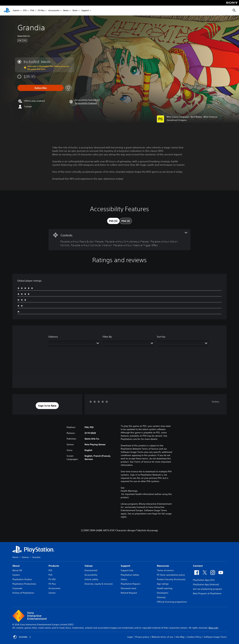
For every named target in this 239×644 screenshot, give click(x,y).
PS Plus (41, 11)
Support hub (127, 570)
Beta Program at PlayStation (207, 593)
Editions (53, 337)
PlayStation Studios (22, 579)
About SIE (17, 570)
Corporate (17, 588)
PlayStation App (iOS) (204, 580)
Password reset (128, 588)
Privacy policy (142, 637)
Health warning (165, 588)
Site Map (180, 637)
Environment (91, 570)
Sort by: (161, 337)
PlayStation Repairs (131, 584)
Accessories (54, 11)
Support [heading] (125, 566)
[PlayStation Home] (7, 11)
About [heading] (16, 566)
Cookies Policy (194, 637)
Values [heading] (89, 566)
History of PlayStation (23, 593)
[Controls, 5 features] (120, 240)
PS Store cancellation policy (171, 575)
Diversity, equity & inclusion (99, 584)
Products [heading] (54, 566)
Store (75, 11)
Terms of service (165, 570)
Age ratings (163, 584)
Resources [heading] (163, 566)
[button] (86, 103)
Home (15, 557)
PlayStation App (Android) (206, 584)
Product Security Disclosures (171, 579)
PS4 (32, 11)
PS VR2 (52, 579)
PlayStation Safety (130, 575)
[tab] (113, 221)
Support (85, 11)
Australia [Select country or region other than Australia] (22, 637)
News (66, 11)
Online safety (91, 579)
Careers (16, 575)
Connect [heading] (198, 566)
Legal (130, 637)
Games (16, 11)
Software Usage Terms (215, 637)
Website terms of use (162, 637)
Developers (163, 593)
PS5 (25, 11)
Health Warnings (129, 491)
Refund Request (129, 593)
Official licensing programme (172, 602)
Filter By (107, 337)
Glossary (161, 597)
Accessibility (91, 575)
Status (124, 579)
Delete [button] (216, 402)
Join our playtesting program (207, 589)
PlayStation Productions (24, 584)
